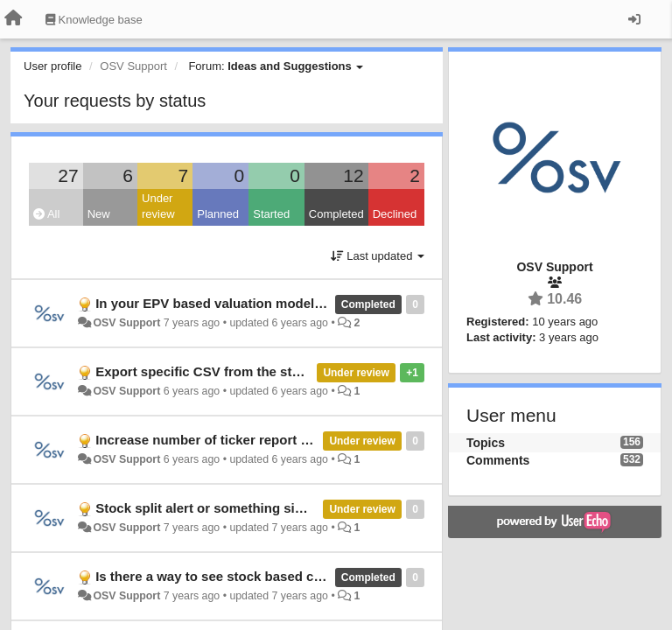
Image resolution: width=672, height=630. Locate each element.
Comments (498, 460)
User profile (52, 66)
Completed (336, 214)
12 (353, 175)
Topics (486, 443)
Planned (218, 214)
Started (271, 214)
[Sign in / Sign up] (634, 19)
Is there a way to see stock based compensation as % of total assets (308, 576)
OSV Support (126, 323)
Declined (395, 214)
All (46, 214)
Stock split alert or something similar (210, 508)
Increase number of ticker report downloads (232, 440)
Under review (158, 206)
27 (68, 175)
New (99, 214)
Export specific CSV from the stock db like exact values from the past (311, 371)
